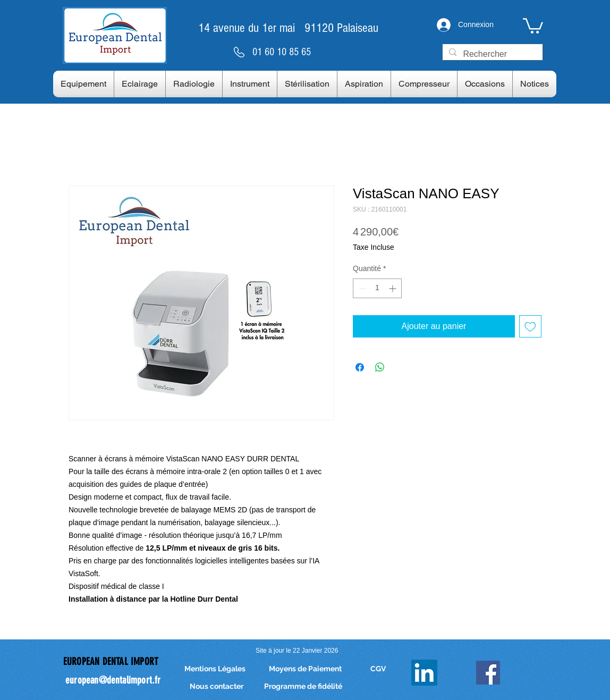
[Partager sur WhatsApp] (380, 367)
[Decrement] (361, 288)
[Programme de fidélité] (303, 686)
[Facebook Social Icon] (488, 673)
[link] (533, 25)
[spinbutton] (377, 288)
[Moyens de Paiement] (305, 669)
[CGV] (378, 669)
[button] (83, 84)
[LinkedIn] (424, 673)
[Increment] (393, 288)
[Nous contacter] (216, 686)
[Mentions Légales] (215, 669)
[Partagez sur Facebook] (360, 367)
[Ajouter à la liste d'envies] (530, 326)
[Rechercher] (492, 54)
